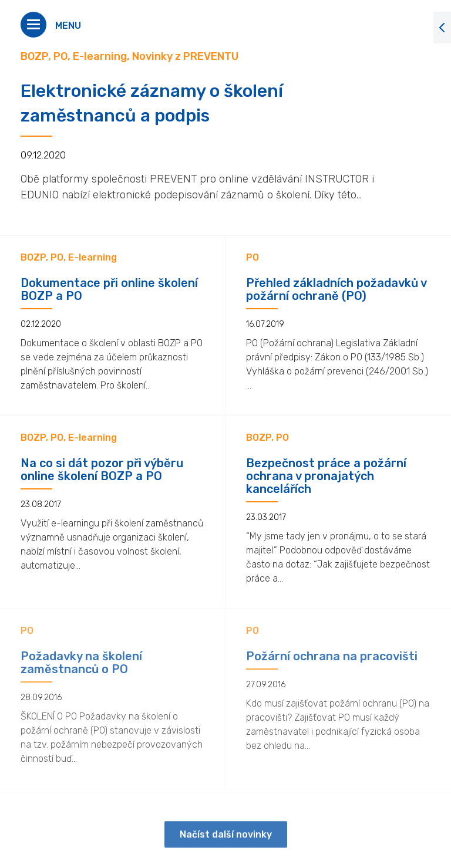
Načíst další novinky (226, 841)
